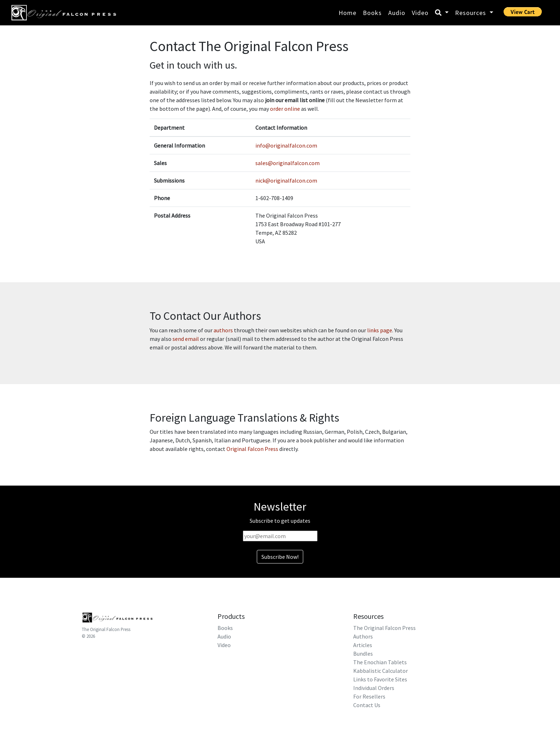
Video (420, 13)
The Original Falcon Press (106, 629)
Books (372, 13)
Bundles (363, 654)
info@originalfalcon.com (286, 145)
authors (223, 330)
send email (186, 339)
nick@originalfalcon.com (286, 180)
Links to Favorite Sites (380, 679)
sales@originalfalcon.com (287, 163)
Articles (363, 645)
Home (347, 13)
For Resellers (369, 696)
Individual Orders (374, 688)
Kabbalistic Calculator (381, 671)
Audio (397, 13)
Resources (471, 13)
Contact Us (367, 705)
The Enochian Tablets (380, 662)
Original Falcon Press (252, 449)
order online (285, 109)
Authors (363, 636)
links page (380, 330)
